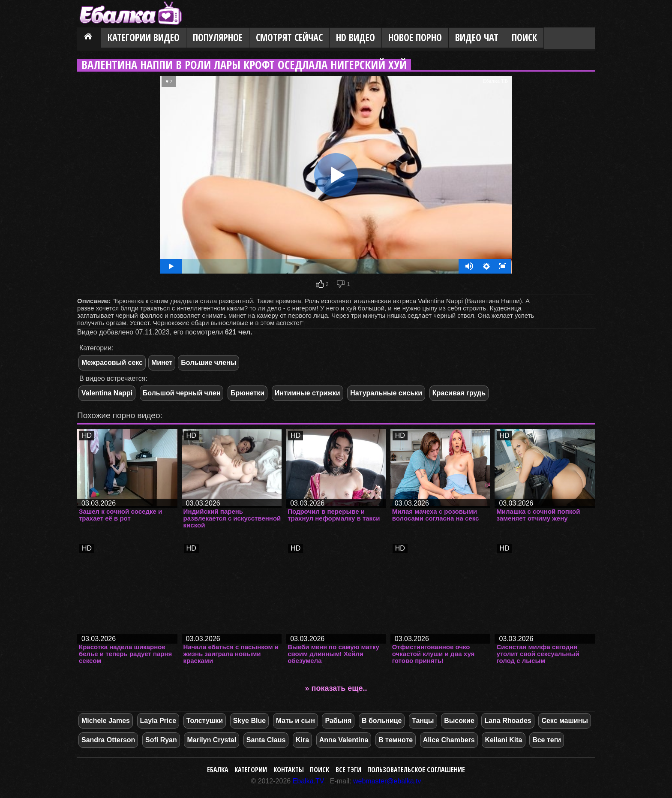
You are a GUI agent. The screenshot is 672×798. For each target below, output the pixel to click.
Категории (251, 770)
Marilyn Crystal (211, 740)
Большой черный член (182, 393)
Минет (162, 363)
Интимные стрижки (307, 393)
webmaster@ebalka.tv (387, 781)
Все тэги (348, 770)
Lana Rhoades (508, 721)
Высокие (459, 721)
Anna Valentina (344, 740)
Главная (89, 38)
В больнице (382, 721)
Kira (302, 740)
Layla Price (158, 721)
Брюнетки (247, 393)
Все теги (547, 740)
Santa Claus (266, 740)
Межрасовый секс (112, 363)
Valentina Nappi (107, 393)
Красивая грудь (459, 393)
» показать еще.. (336, 688)
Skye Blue (249, 721)
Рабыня (338, 721)
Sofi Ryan (161, 740)
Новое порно (415, 38)
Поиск (524, 38)
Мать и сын (295, 721)
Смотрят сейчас (289, 38)
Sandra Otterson (108, 740)
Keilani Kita (503, 740)
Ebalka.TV (309, 781)
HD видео (355, 38)
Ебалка (218, 770)
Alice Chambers (449, 740)
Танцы (423, 721)
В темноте (396, 740)
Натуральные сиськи (386, 393)
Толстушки (205, 721)
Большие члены (208, 363)
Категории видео (144, 38)
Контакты (289, 770)
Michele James (106, 721)
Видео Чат (477, 38)
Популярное (218, 38)
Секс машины (565, 721)
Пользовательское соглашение (416, 770)
